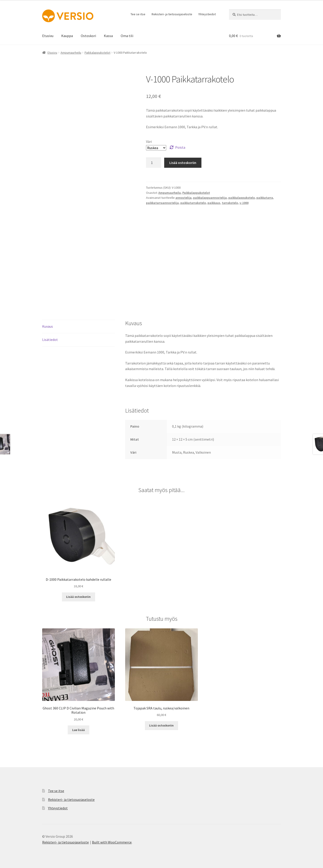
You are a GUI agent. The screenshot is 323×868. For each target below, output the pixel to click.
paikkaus (214, 203)
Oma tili (127, 36)
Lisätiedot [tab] (50, 340)
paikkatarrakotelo (193, 203)
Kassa (108, 36)
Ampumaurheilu (71, 53)
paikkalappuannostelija (210, 198)
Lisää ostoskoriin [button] (78, 597)
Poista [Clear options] (180, 147)
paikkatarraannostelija (162, 203)
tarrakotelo (230, 203)
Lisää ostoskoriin (183, 163)
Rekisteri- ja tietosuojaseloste (172, 14)
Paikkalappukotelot (97, 53)
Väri (149, 141)
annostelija (183, 198)
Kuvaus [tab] (48, 326)
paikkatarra (265, 198)
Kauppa (67, 36)
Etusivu (48, 36)
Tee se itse (138, 14)
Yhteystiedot (207, 14)
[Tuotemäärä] (154, 163)
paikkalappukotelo (242, 198)
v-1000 (244, 203)
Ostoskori (88, 36)
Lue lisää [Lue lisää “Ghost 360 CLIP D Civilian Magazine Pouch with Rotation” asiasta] (79, 730)
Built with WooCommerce (112, 842)
